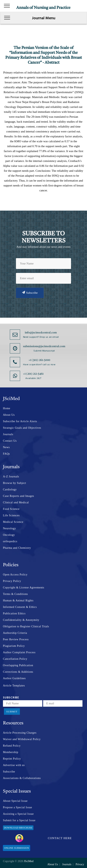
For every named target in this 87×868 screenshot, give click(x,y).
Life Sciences (11, 515)
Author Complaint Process (19, 652)
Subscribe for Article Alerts (20, 421)
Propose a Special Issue (18, 807)
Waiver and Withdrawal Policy (22, 739)
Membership (11, 752)
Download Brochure (18, 828)
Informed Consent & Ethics (20, 607)
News (6, 447)
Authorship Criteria (15, 633)
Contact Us (10, 441)
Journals (8, 434)
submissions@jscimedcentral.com (44, 346)
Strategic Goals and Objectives (22, 428)
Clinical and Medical (16, 502)
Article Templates (14, 686)
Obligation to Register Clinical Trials (26, 626)
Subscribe (30, 293)
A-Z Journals (11, 477)
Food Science (11, 509)
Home (7, 408)
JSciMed (29, 861)
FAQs (6, 454)
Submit (12, 712)
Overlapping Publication (18, 665)
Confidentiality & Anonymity (21, 620)
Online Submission (17, 848)
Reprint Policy (12, 759)
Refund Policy (12, 746)
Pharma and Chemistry (17, 548)
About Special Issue (15, 801)
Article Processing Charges (20, 733)
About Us (9, 415)
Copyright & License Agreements (24, 588)
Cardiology (10, 490)
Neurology (9, 528)
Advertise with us (14, 765)
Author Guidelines (14, 678)
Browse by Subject (15, 483)
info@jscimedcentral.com (41, 333)
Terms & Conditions (15, 594)
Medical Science (13, 522)
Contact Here (44, 838)
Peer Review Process (16, 639)
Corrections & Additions (18, 672)
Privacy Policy (12, 581)
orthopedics (10, 541)
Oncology (9, 535)
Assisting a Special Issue (18, 814)
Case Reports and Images (19, 496)
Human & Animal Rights (18, 601)
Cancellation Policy (15, 659)
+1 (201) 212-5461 (33, 374)
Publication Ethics (14, 613)
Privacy (80, 864)
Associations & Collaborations (22, 778)
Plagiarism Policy (14, 646)
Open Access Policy (15, 575)
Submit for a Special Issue (19, 820)
